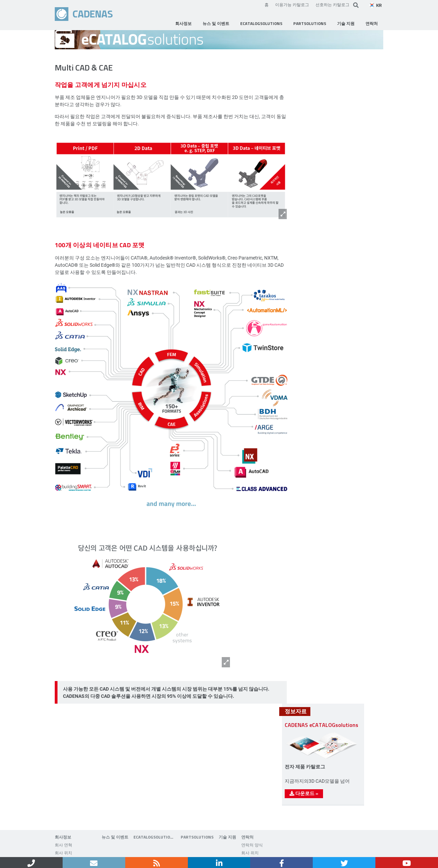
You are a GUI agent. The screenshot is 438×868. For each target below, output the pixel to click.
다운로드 (323, 646)
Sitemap (177, 850)
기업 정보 (102, 850)
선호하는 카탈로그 (332, 4)
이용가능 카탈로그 (292, 4)
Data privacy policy (141, 850)
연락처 (76, 850)
